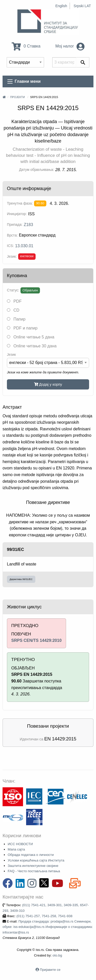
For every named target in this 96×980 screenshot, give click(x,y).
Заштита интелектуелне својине (33, 866)
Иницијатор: (17, 214)
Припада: (15, 225)
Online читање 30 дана (32, 346)
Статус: (13, 290)
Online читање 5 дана (31, 337)
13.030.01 (24, 246)
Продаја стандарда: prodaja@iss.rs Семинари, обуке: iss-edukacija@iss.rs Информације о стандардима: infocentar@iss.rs (48, 927)
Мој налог (70, 46)
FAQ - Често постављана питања (34, 871)
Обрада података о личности (31, 855)
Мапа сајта (16, 849)
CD (13, 310)
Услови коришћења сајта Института (36, 860)
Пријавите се (50, 970)
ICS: (10, 246)
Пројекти (17, 97)
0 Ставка (26, 46)
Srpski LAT (82, 6)
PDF (14, 301)
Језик (11, 355)
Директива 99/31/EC (21, 579)
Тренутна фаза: (20, 203)
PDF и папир (22, 328)
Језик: (12, 256)
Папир (16, 319)
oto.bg (57, 955)
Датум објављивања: (37, 170)
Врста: (12, 235)
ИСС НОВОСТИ (20, 844)
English (61, 6)
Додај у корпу (48, 384)
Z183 (28, 225)
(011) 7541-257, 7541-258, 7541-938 (44, 916)
